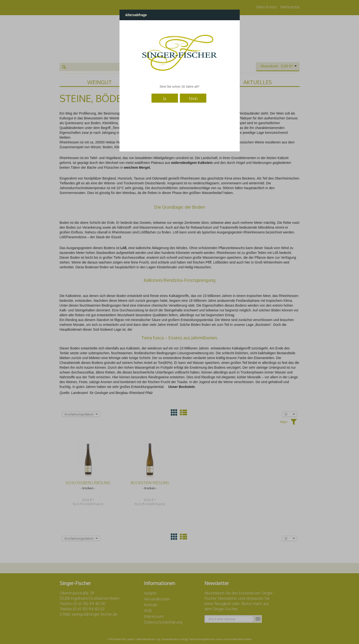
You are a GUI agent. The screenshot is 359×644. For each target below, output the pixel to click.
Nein (193, 98)
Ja (165, 98)
